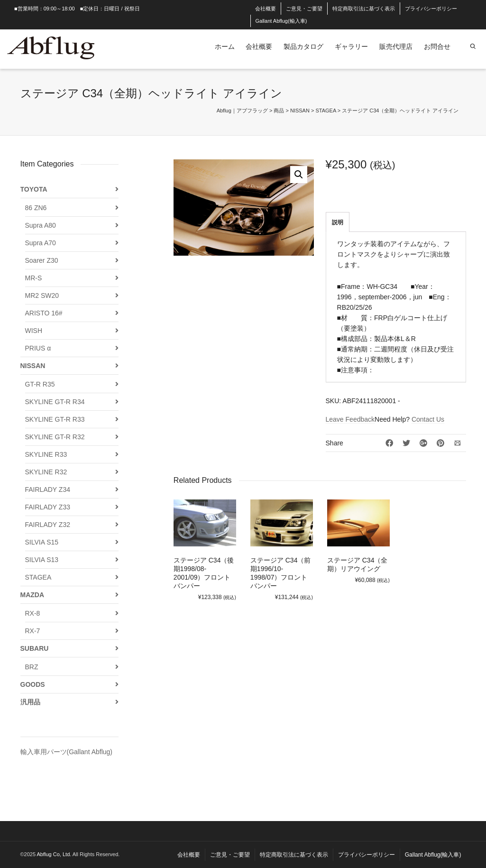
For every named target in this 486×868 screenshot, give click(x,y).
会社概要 (266, 9)
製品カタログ (303, 46)
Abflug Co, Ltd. (55, 854)
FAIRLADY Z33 (48, 507)
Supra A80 (41, 225)
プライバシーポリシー (431, 9)
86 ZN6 (36, 208)
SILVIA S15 (42, 542)
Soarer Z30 (42, 260)
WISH (34, 331)
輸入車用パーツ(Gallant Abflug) (67, 752)
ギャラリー (351, 46)
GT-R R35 (40, 384)
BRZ (32, 667)
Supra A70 (41, 243)
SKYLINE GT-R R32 (55, 437)
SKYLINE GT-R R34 (55, 402)
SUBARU (35, 648)
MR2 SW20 (42, 295)
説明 (338, 222)
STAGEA (38, 577)
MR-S (34, 278)
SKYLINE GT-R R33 (55, 419)
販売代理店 (396, 46)
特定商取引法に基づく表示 (364, 9)
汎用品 (30, 702)
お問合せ (437, 46)
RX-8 (33, 613)
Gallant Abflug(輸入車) (281, 21)
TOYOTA (34, 189)
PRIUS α (38, 348)
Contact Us (428, 419)
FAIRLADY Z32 (48, 525)
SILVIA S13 (42, 560)
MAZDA (32, 595)
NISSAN (33, 366)
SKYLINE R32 (46, 472)
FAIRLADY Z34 (48, 489)
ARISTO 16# (44, 313)
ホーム (225, 46)
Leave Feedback (350, 419)
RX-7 (33, 631)
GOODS (33, 684)
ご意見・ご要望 (304, 9)
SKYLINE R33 (46, 454)
